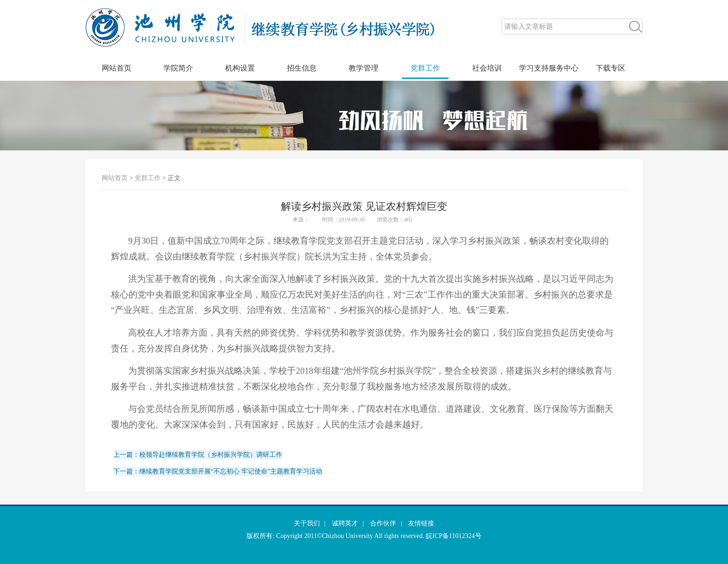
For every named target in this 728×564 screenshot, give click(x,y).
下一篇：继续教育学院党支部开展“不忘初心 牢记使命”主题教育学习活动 (218, 471)
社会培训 (487, 68)
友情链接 (421, 523)
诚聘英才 (345, 523)
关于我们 (307, 523)
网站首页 (117, 68)
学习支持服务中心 (549, 68)
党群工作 (425, 68)
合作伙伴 (383, 523)
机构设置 (240, 68)
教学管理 (364, 68)
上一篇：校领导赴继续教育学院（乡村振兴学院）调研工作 (198, 455)
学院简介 (178, 68)
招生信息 (302, 68)
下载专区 (611, 68)
